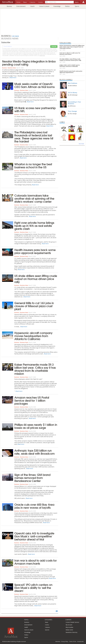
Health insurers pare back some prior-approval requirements (35, 251)
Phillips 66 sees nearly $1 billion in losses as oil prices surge (36, 426)
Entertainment (21, 6)
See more (81, 144)
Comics (47, 625)
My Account (69, 625)
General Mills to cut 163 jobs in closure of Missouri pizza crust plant (34, 306)
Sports (77, 6)
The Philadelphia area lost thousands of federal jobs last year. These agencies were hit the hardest (34, 137)
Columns (47, 627)
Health (32, 6)
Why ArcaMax (69, 627)
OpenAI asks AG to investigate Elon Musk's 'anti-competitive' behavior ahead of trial (34, 536)
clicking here (42, 56)
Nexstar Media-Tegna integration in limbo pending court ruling (29, 63)
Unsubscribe (80, 641)
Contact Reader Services (72, 622)
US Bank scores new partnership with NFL (35, 109)
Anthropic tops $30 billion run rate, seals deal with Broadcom (34, 452)
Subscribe (54, 46)
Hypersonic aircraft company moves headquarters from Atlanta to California (33, 336)
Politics (67, 6)
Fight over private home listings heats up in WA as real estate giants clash (34, 225)
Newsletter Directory (71, 632)
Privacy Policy (65, 641)
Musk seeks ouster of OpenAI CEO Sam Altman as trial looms (34, 85)
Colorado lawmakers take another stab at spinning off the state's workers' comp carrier (34, 198)
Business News (12, 68)
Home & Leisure (44, 6)
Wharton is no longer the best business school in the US (33, 165)
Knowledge (57, 6)
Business (9, 6)
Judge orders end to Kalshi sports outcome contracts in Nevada (70, 66)
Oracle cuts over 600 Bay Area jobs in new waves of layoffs (34, 506)
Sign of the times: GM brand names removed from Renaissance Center (32, 478)
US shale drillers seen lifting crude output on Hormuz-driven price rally (36, 279)
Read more (13, 78)
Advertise (58, 641)
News (47, 622)
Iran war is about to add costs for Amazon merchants (35, 562)
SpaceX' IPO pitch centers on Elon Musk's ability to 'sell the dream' (33, 588)
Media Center (69, 630)
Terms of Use (73, 641)
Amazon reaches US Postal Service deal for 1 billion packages (32, 400)
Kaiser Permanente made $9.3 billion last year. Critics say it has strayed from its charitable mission (35, 369)
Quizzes (47, 630)
